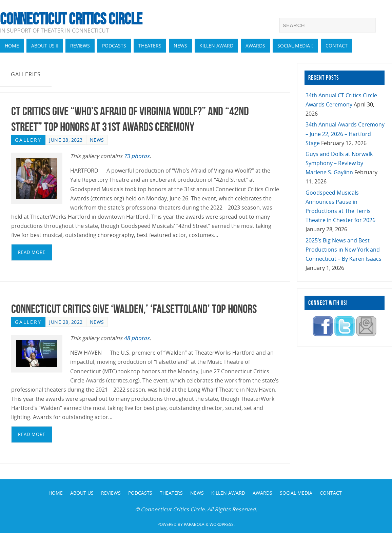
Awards (262, 493)
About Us (82, 493)
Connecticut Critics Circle (71, 19)
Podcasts (140, 493)
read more (32, 252)
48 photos (137, 338)
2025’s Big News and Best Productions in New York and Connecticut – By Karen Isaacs (344, 250)
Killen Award (228, 493)
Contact (331, 493)
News (97, 140)
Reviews (111, 493)
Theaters (171, 493)
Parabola (194, 524)
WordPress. (222, 524)
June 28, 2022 (66, 322)
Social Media (296, 493)
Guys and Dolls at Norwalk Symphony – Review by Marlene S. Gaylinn (339, 163)
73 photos (137, 156)
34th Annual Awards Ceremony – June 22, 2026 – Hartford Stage (345, 134)
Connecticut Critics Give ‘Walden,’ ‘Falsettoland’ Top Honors (134, 309)
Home (56, 493)
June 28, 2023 (66, 140)
